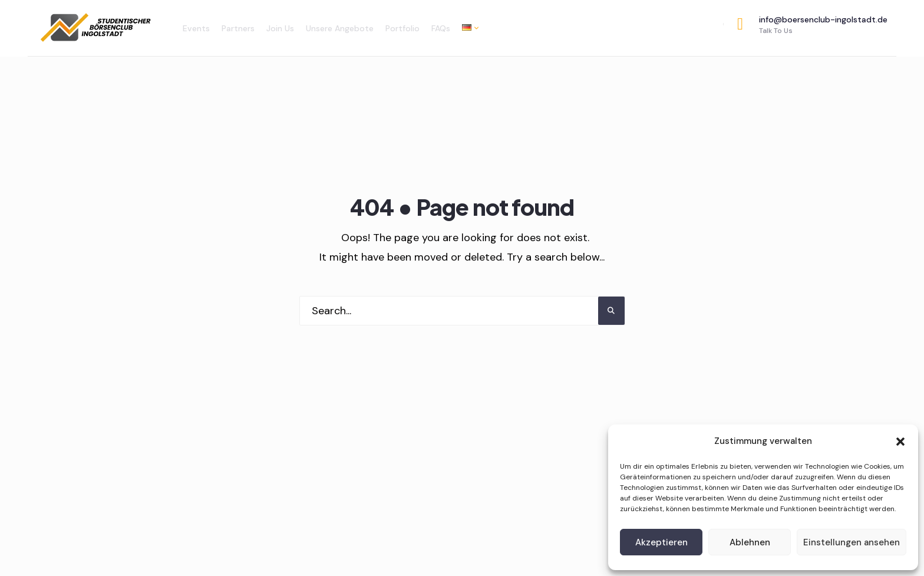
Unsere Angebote (340, 28)
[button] (900, 442)
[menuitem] (467, 27)
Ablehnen (750, 542)
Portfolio (402, 28)
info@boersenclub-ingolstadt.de (812, 25)
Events (196, 28)
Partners (238, 28)
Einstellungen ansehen (852, 542)
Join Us (280, 28)
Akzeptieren (661, 542)
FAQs (441, 28)
